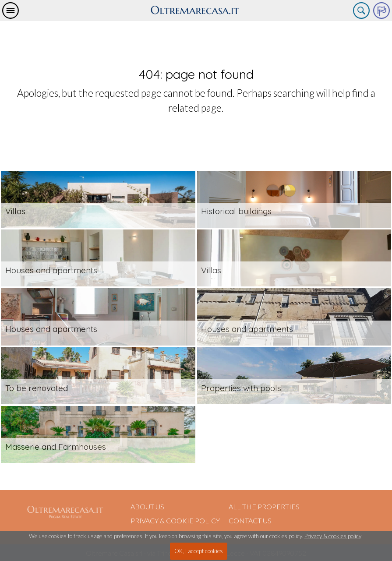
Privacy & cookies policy (333, 536)
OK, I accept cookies (199, 551)
